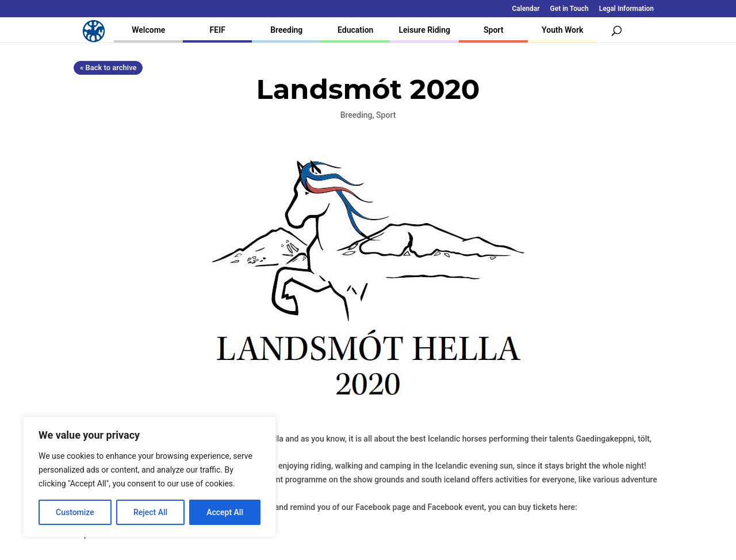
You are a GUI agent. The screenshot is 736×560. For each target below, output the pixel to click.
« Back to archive (108, 68)
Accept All (225, 512)
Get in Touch (570, 9)
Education (355, 30)
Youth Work (562, 30)
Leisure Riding (424, 30)
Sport (493, 30)
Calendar (526, 9)
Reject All (150, 512)
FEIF (218, 30)
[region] (149, 477)
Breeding (286, 30)
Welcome (148, 30)
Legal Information (626, 9)
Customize (75, 512)
